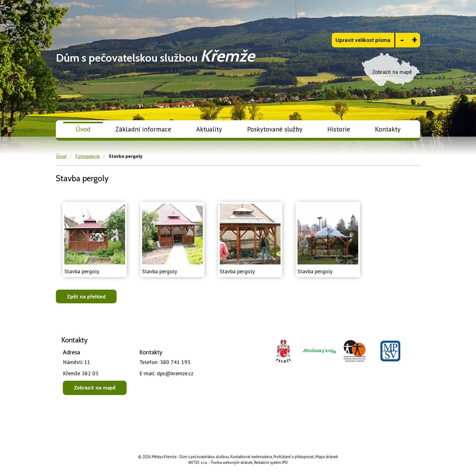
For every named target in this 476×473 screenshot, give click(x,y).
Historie (339, 129)
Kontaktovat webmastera (251, 457)
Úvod (83, 129)
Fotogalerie (88, 156)
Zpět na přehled (86, 296)
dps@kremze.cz (166, 373)
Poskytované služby (275, 129)
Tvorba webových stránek (231, 462)
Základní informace (143, 129)
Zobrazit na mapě (95, 388)
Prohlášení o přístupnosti (294, 457)
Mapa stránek (327, 457)
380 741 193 (165, 362)
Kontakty (388, 129)
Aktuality (209, 129)
